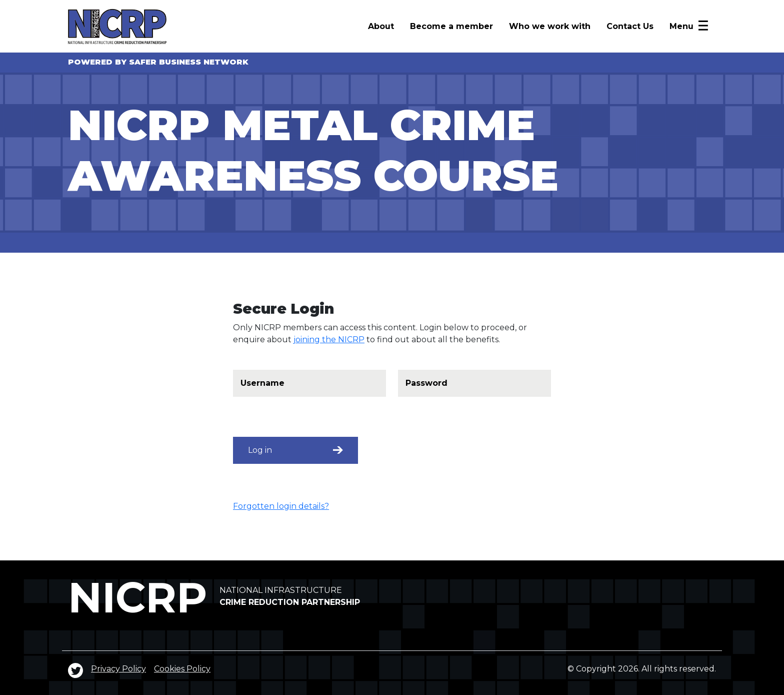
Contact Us (630, 26)
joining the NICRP (329, 339)
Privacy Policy (118, 669)
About (381, 26)
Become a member (451, 26)
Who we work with (550, 26)
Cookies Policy (182, 669)
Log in (295, 450)
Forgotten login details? (281, 506)
